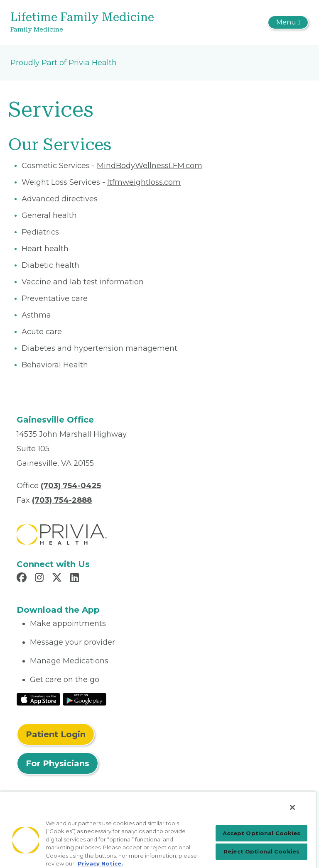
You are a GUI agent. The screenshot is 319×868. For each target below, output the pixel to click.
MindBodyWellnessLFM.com (150, 166)
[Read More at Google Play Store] (85, 699)
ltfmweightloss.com (144, 182)
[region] (158, 830)
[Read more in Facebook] (23, 579)
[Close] (292, 807)
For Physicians (58, 763)
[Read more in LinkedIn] (76, 579)
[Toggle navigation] (288, 22)
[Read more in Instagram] (40, 579)
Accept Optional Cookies (262, 833)
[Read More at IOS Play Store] (38, 699)
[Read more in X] (58, 579)
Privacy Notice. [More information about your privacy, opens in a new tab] (100, 863)
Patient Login (56, 734)
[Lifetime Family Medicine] (110, 23)
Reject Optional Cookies (261, 851)
